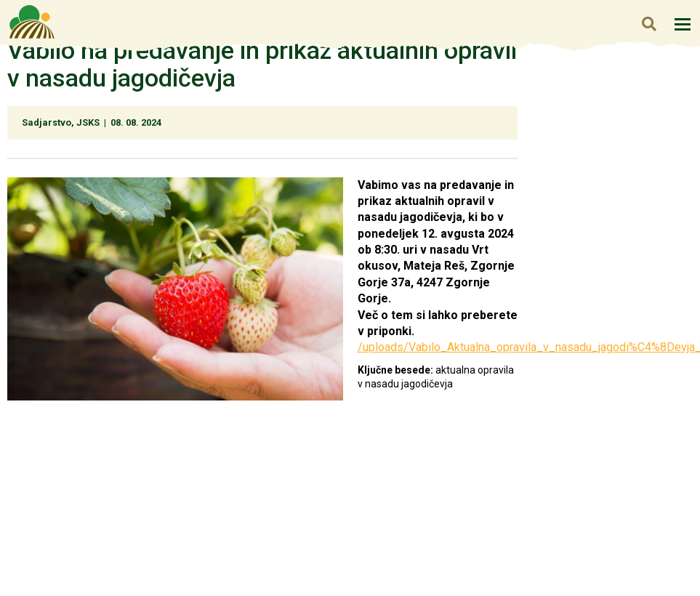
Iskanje (649, 24)
